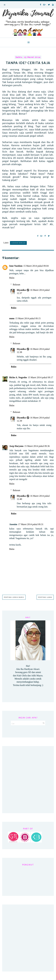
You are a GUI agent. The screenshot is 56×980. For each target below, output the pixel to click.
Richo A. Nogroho (18, 377)
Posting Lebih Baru (14, 597)
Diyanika (21, 290)
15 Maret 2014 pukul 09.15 (28, 318)
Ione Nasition (16, 266)
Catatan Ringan (18, 243)
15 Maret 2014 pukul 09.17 (40, 377)
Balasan (17, 285)
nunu (12, 318)
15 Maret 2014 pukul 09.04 (36, 266)
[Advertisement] (28, 780)
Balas (12, 278)
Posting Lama (45, 597)
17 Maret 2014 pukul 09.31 (31, 524)
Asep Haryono (16, 446)
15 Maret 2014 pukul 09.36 (37, 446)
